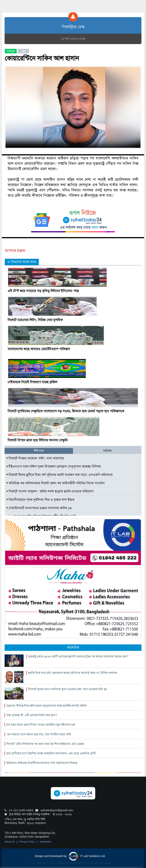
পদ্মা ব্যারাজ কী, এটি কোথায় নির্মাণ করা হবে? (32, 715)
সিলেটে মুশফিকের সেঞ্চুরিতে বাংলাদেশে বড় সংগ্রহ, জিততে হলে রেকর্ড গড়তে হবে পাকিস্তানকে (66, 411)
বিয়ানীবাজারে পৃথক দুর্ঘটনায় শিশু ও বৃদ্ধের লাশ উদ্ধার (40, 500)
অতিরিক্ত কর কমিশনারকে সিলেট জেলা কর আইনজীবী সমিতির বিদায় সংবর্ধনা (56, 483)
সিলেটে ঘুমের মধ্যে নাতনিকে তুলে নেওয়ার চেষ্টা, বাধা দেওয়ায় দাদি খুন (68, 689)
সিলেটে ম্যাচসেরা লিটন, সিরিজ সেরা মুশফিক (35, 320)
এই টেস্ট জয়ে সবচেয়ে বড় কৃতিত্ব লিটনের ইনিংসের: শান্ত (43, 291)
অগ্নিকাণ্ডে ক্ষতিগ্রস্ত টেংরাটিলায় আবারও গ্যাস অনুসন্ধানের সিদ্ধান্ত (42, 763)
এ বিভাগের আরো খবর (22, 262)
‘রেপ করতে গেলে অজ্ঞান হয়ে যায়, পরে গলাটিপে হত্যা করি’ (39, 734)
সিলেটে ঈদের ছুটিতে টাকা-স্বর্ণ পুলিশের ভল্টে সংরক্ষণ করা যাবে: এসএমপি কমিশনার (60, 475)
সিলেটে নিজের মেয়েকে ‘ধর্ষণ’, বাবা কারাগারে (35, 458)
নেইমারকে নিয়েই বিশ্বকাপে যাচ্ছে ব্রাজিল (32, 382)
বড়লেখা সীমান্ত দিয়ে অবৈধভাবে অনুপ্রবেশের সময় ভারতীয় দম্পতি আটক (46, 706)
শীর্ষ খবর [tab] (39, 451)
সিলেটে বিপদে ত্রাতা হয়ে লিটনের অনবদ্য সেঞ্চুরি (38, 440)
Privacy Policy (28, 842)
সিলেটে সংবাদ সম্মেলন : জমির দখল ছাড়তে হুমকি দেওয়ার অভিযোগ (50, 491)
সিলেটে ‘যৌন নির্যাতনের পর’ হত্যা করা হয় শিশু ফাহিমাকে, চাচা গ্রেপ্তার (45, 744)
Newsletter (46, 842)
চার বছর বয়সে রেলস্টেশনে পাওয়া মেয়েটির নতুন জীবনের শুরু (41, 725)
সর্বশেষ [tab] (107, 451)
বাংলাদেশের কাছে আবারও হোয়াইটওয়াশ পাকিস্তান (39, 349)
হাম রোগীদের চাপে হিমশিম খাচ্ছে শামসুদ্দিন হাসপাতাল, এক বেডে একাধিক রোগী (51, 753)
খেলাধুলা (11, 51)
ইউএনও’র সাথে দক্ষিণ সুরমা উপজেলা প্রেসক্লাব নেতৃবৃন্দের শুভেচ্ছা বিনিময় (54, 466)
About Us (10, 842)
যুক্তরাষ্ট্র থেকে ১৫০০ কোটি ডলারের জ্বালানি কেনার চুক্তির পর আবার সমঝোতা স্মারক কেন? (78, 656)
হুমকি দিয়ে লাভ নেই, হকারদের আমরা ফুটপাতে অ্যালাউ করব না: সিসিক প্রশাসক (73, 673)
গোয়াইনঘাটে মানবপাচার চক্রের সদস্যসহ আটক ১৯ (39, 508)
